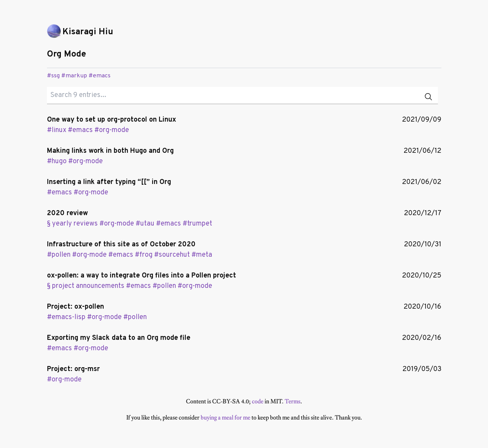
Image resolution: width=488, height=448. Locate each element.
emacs (102, 76)
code (258, 401)
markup (76, 76)
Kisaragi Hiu (88, 32)
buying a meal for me (226, 417)
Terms (293, 401)
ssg (55, 76)
